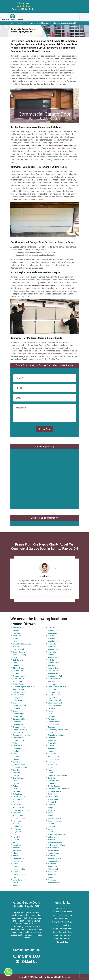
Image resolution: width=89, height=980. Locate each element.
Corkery (16, 743)
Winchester (52, 872)
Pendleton (52, 719)
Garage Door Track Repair (63, 925)
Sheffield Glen (53, 781)
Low (14, 877)
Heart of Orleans (19, 816)
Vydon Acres (53, 837)
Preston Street (53, 724)
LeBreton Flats (18, 859)
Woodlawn (52, 875)
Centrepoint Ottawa (20, 719)
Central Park (17, 716)
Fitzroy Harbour (19, 783)
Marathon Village (54, 641)
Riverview (52, 762)
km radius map (45, 479)
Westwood (52, 864)
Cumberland (17, 751)
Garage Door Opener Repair (63, 922)
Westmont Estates (55, 861)
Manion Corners (54, 631)
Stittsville (51, 805)
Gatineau (16, 791)
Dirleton (16, 759)
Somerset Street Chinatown (58, 789)
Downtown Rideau (20, 767)
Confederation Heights (21, 735)
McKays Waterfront (55, 657)
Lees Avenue (18, 861)
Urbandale (52, 826)
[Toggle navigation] (83, 17)
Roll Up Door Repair (63, 919)
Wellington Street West (57, 845)
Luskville (16, 883)
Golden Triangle (19, 797)
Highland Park (18, 826)
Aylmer (15, 641)
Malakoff (51, 628)
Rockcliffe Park (54, 765)
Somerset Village (54, 791)
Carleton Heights (19, 692)
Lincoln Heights (19, 869)
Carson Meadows (20, 706)
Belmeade (17, 665)
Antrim (15, 639)
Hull (14, 834)
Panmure (51, 716)
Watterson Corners (55, 842)
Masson (51, 655)
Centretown (17, 722)
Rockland (51, 767)
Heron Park (17, 824)
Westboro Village (54, 859)
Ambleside (17, 636)
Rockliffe (51, 770)
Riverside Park (53, 757)
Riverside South (54, 759)
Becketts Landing (19, 655)
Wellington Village (55, 848)
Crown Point (17, 749)
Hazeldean (17, 813)
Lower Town (18, 880)
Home (13, 23)
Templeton (52, 808)
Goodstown (17, 800)
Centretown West (19, 724)
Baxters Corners (19, 652)
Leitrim (15, 864)
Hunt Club (17, 837)
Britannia (16, 673)
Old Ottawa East (54, 692)
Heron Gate (17, 821)
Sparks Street (53, 800)
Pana (50, 714)
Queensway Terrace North (58, 730)
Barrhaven (17, 647)
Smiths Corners (54, 786)
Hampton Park (18, 808)
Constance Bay (19, 738)
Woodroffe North (54, 883)
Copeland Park (18, 740)
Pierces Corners (54, 722)
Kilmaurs (16, 853)
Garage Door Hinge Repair (63, 929)
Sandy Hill (52, 778)
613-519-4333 (29, 957)
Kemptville (17, 845)
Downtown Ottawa (20, 765)
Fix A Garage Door (63, 909)
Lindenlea (17, 872)
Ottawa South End (55, 703)
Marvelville (52, 652)
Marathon (52, 639)
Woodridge (52, 880)
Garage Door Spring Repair (63, 915)
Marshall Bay (53, 649)
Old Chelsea (53, 690)
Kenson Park (18, 850)
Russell (51, 773)
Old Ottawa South (55, 695)
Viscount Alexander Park (57, 834)
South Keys (52, 794)
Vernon (51, 832)
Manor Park (52, 633)
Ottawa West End (55, 706)
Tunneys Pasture (54, 821)
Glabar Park (17, 794)
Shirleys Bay (53, 783)
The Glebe (52, 810)
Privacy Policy (63, 942)
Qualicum (52, 727)
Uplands (51, 824)
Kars (15, 842)
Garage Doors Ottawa (44, 977)
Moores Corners (54, 679)
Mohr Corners (53, 673)
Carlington (17, 698)
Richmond (52, 749)
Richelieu (51, 746)
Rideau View (53, 754)
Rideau (51, 751)
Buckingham (18, 681)
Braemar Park (18, 671)
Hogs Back (17, 832)
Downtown (17, 762)
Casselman (17, 711)
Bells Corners (18, 660)
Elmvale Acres (18, 778)
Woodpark (52, 877)
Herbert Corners (19, 818)
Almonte (16, 631)
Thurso (51, 813)
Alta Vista (17, 633)
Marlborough (53, 647)
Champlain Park (19, 727)
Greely (15, 802)
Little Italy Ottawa (20, 875)
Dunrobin (16, 770)
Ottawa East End (54, 700)
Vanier (50, 829)
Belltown (16, 663)
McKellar (51, 660)
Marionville (52, 644)
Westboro (52, 856)
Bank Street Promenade (22, 644)
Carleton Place (18, 695)
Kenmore (16, 848)
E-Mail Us (29, 962)
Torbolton (51, 816)
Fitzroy (15, 781)
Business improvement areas (24, 687)
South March (53, 797)
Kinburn (16, 856)
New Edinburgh (54, 681)
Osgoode (51, 698)
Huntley (16, 840)
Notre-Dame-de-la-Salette (57, 687)
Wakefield (52, 840)
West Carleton (53, 850)
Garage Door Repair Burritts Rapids (30, 23)
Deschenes (17, 757)
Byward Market (19, 690)
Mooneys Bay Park (55, 676)
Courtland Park (18, 746)
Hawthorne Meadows (21, 810)
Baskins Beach (19, 649)
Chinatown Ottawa (20, 730)
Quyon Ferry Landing (56, 735)
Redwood (51, 738)
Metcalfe (51, 665)
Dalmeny (16, 754)
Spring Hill (52, 802)
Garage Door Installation (63, 912)
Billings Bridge (18, 668)
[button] (37, 568)
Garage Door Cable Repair (63, 939)
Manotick (51, 636)
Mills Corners (53, 671)
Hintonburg (17, 829)
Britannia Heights (19, 676)
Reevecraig (52, 740)
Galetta (16, 789)
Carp (15, 703)
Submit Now (45, 429)
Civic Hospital (18, 732)
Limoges (16, 867)
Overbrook (52, 708)
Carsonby (16, 708)
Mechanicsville (54, 663)
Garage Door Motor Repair (63, 932)
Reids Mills (52, 743)
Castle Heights (18, 714)
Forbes (15, 786)
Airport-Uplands (19, 628)
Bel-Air (15, 657)
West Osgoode (54, 853)
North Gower (53, 684)
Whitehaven (52, 867)
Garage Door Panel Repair (63, 935)
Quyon (50, 732)
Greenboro (17, 805)
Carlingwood (18, 700)
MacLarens (17, 885)
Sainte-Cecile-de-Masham (58, 775)
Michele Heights (54, 668)
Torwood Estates (54, 818)
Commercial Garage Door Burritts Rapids (61, 23)
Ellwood (16, 775)
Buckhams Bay (19, 679)
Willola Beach (53, 869)
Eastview (16, 773)
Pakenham (52, 711)
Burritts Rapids (18, 684)
